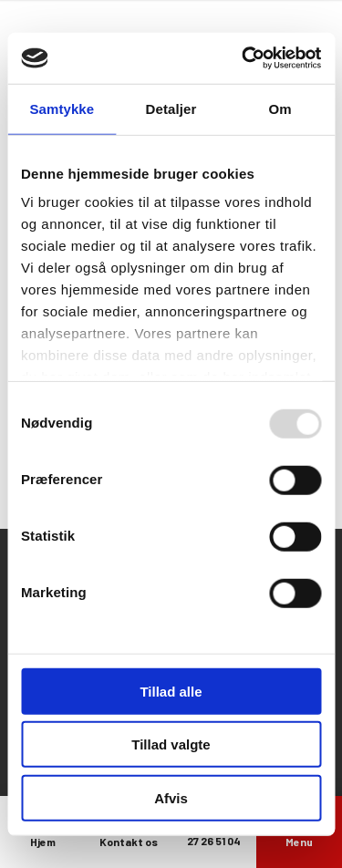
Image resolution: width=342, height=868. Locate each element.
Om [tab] (280, 108)
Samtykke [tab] (62, 108)
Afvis (171, 797)
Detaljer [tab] (171, 108)
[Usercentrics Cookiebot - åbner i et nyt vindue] (244, 58)
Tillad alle (171, 691)
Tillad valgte (171, 744)
